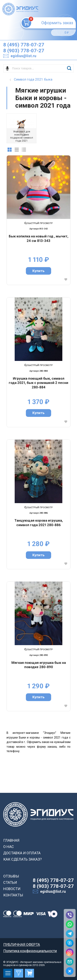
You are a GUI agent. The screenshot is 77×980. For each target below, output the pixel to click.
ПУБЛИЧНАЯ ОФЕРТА (22, 944)
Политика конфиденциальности (30, 951)
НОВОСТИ (12, 889)
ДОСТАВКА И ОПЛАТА (22, 853)
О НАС (9, 847)
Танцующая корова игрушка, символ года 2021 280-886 (39, 523)
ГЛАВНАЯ (11, 840)
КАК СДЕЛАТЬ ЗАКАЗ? (23, 859)
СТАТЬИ (10, 882)
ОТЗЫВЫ (11, 876)
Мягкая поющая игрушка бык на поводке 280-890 (39, 665)
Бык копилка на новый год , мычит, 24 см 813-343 (38, 238)
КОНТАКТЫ (13, 895)
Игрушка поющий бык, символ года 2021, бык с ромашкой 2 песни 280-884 (38, 383)
